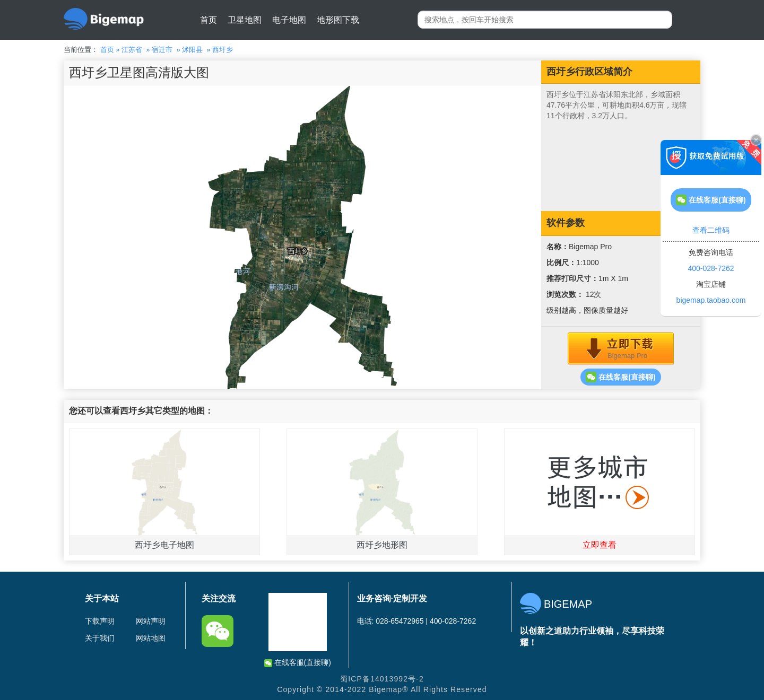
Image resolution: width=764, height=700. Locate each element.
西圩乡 (223, 50)
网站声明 (151, 621)
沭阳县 (192, 50)
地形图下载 (338, 20)
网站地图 (151, 638)
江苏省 (132, 50)
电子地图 (289, 20)
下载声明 (100, 621)
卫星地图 (245, 20)
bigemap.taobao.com (711, 300)
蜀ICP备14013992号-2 (382, 679)
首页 (209, 20)
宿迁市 (162, 50)
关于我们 (100, 638)
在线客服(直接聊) (620, 377)
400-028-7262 (711, 268)
